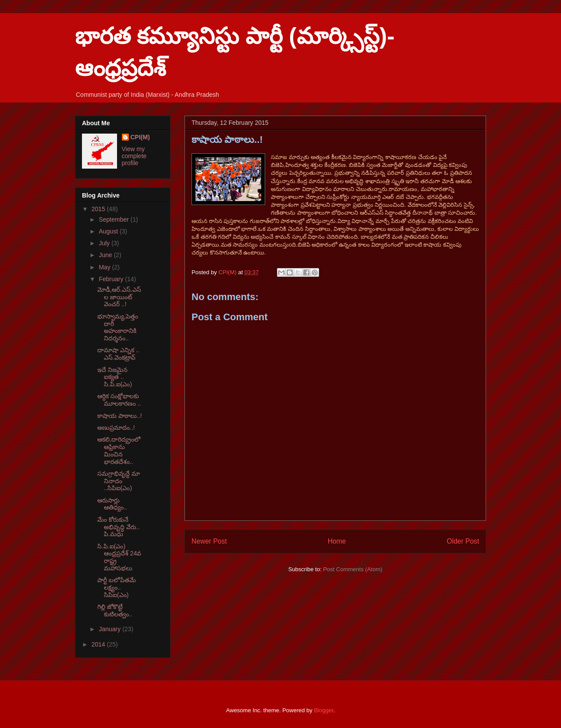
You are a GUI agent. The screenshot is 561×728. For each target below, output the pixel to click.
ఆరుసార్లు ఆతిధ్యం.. (112, 504)
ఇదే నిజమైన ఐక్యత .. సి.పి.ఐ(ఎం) (115, 377)
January (110, 629)
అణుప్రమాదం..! (116, 428)
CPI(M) (140, 137)
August (109, 231)
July (105, 243)
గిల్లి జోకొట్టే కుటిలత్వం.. (115, 610)
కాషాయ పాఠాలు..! (120, 416)
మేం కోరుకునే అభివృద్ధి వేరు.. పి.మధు (119, 527)
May (105, 267)
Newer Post (209, 541)
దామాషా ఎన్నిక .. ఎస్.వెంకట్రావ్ (118, 354)
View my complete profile (134, 156)
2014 (99, 644)
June (106, 255)
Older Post (463, 541)
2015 (99, 209)
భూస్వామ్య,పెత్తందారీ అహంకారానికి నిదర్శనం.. (118, 327)
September (114, 219)
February (112, 279)
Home (337, 541)
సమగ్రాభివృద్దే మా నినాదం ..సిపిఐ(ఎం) (119, 481)
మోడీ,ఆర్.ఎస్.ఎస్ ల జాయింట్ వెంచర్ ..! (119, 297)
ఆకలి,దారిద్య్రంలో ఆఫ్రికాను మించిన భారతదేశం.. (119, 450)
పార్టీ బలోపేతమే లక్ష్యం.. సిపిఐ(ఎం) (117, 587)
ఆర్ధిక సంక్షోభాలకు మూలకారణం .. (119, 400)
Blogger (323, 710)
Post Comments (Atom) (353, 569)
